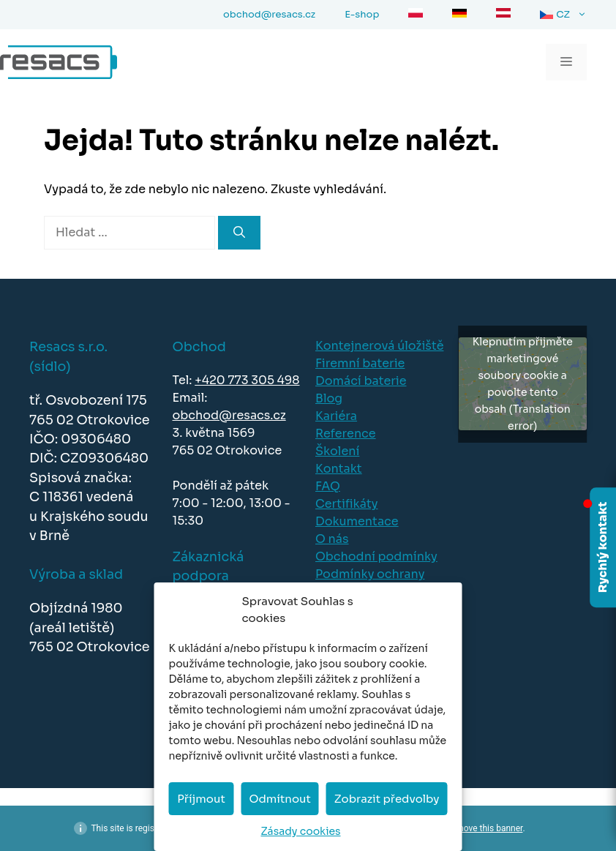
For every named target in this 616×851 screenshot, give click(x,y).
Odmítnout (279, 799)
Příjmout (201, 799)
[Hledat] (239, 233)
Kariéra (336, 416)
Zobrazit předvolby (387, 799)
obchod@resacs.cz (229, 415)
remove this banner (486, 828)
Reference (346, 434)
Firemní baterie (360, 363)
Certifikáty (346, 504)
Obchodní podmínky (376, 556)
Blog (329, 398)
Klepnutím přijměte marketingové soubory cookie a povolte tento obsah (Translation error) (523, 384)
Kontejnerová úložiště (379, 346)
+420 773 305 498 (247, 380)
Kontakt (339, 469)
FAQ (328, 486)
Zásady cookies (300, 831)
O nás (332, 539)
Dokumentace (357, 521)
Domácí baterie (361, 381)
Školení (337, 451)
